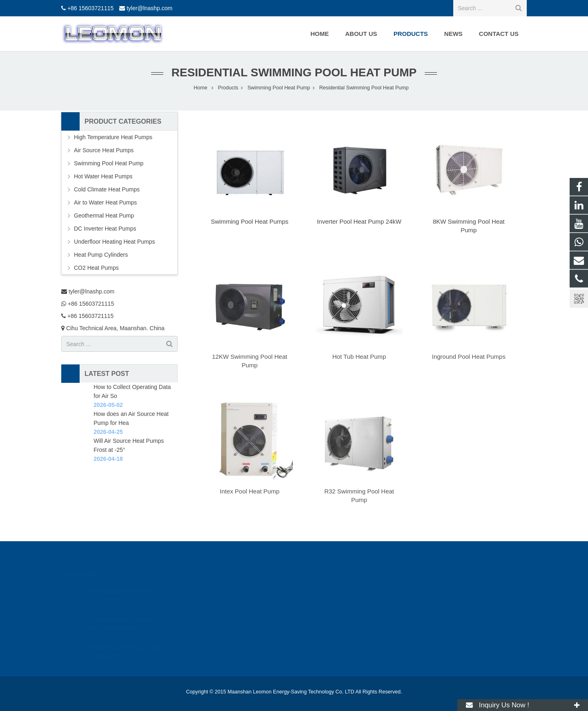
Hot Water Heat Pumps (103, 176)
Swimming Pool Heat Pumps (249, 221)
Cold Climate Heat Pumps (107, 189)
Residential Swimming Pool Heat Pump (294, 72)
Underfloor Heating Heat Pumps (114, 242)
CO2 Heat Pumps (96, 268)
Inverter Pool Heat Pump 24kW (359, 221)
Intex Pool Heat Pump (249, 491)
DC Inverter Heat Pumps (105, 229)
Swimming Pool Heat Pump (109, 163)
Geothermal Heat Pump (104, 216)
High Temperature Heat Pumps (113, 137)
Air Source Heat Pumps (104, 150)
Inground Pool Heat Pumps (469, 357)
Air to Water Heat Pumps (105, 202)
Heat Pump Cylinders (101, 255)
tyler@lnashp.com (149, 8)
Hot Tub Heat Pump (359, 357)
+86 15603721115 (90, 8)
